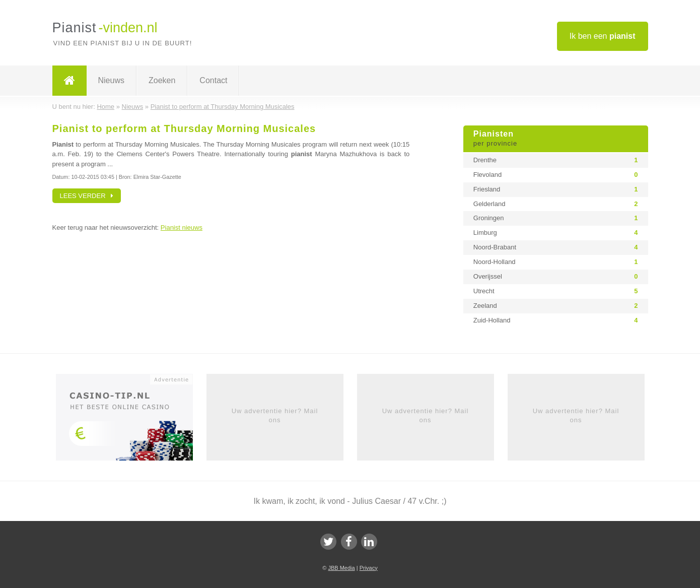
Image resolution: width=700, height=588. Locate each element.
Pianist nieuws (182, 227)
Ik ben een (603, 36)
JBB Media (341, 568)
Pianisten (556, 139)
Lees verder (87, 196)
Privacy (369, 568)
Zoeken (162, 80)
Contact (213, 80)
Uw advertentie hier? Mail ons (275, 415)
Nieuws (111, 80)
